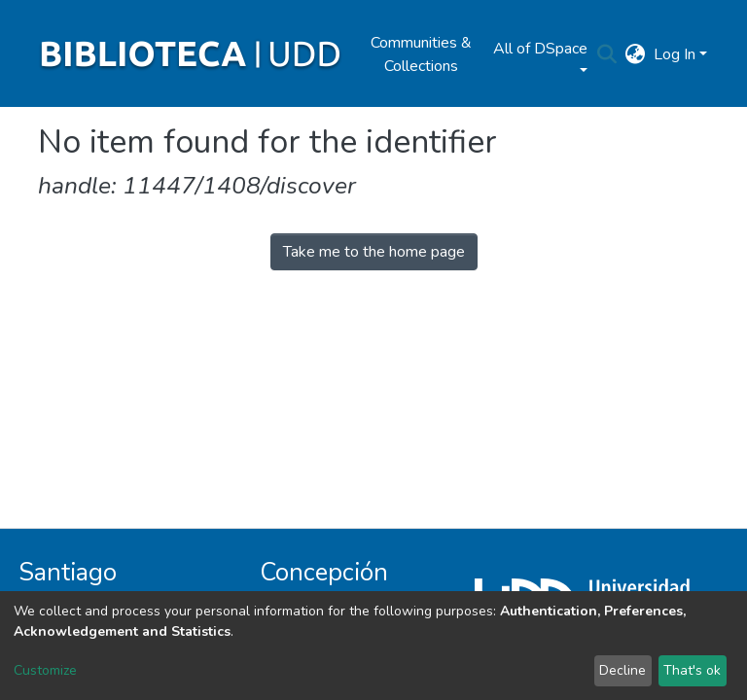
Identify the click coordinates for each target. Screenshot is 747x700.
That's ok (692, 670)
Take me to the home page (374, 252)
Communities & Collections (421, 54)
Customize (45, 670)
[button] (636, 54)
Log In (675, 54)
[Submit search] (607, 54)
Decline (622, 670)
